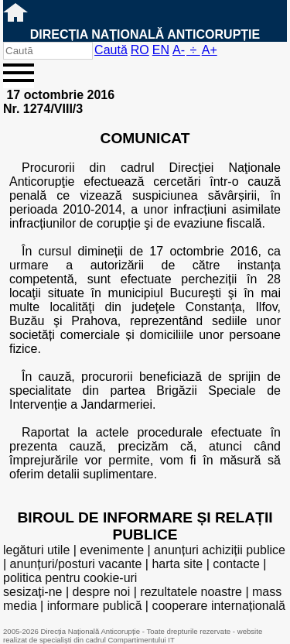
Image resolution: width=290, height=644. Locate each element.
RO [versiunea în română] (140, 50)
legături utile (36, 550)
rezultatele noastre (191, 592)
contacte (236, 564)
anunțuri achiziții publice (220, 550)
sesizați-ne (32, 592)
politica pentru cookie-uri (70, 578)
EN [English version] (161, 50)
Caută (111, 50)
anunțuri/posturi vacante (76, 564)
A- (179, 50)
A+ (210, 50)
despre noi (102, 592)
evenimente (112, 550)
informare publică (95, 606)
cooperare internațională (218, 606)
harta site (177, 564)
